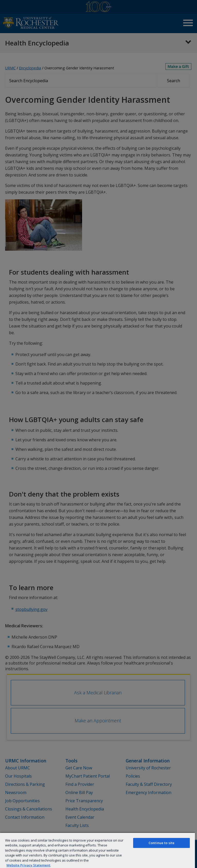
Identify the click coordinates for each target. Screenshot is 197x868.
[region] (97, 850)
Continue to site (161, 843)
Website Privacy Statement (28, 865)
